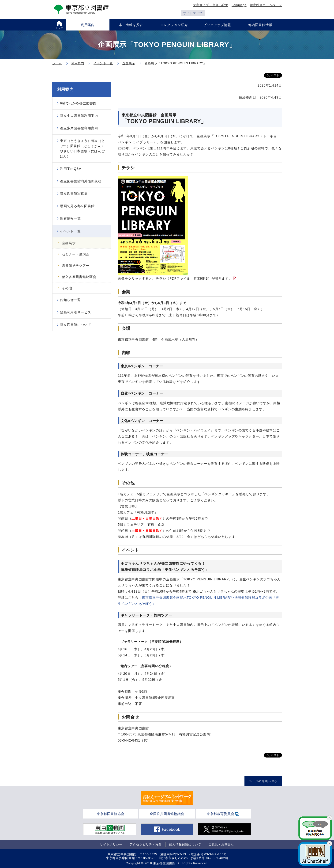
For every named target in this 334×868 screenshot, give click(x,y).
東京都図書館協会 (111, 814)
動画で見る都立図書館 (77, 206)
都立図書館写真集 (74, 194)
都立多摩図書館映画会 (79, 277)
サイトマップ (193, 13)
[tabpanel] (167, 798)
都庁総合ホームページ (266, 5)
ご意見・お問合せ (221, 844)
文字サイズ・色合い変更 (211, 5)
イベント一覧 (70, 231)
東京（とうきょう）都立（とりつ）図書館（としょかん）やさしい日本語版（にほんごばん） (83, 148)
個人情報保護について (185, 844)
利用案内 (65, 89)
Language (239, 5)
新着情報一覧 (70, 218)
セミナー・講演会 (76, 254)
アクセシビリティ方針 (146, 844)
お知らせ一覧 (70, 300)
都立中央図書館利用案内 (79, 116)
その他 (67, 288)
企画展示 (69, 243)
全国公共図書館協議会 (167, 814)
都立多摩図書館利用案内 (79, 128)
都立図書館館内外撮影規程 (81, 181)
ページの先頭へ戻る (263, 781)
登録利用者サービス (75, 312)
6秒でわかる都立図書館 (78, 103)
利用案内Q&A (71, 169)
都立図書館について (75, 325)
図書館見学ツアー (76, 266)
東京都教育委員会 (221, 814)
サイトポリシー (111, 844)
